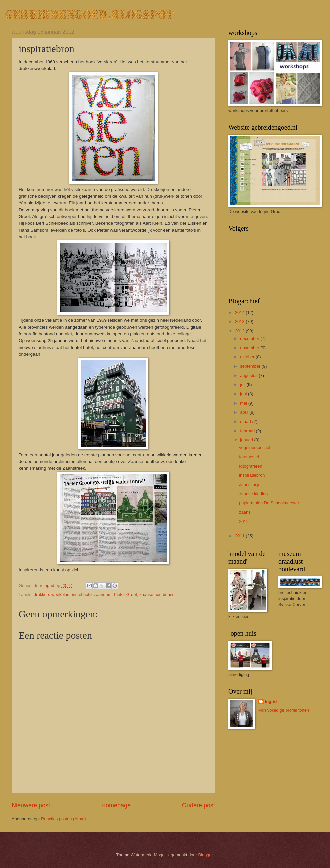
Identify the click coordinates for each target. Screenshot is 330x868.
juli (243, 384)
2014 (240, 312)
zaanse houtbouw (156, 594)
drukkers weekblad (51, 594)
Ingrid (271, 701)
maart (246, 421)
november (250, 348)
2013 (240, 321)
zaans (245, 512)
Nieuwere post (31, 805)
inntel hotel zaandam (92, 594)
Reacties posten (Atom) (63, 819)
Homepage (116, 805)
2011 (240, 536)
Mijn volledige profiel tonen (284, 710)
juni (244, 394)
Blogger (206, 855)
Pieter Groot (125, 594)
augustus (249, 375)
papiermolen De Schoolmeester (269, 503)
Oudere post (198, 805)
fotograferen (250, 466)
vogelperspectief (255, 447)
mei (244, 403)
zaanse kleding (253, 494)
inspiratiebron (252, 475)
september (251, 366)
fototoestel (249, 457)
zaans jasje (250, 484)
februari (248, 431)
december (250, 338)
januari (247, 440)
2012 (240, 331)
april (245, 412)
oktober (248, 357)
